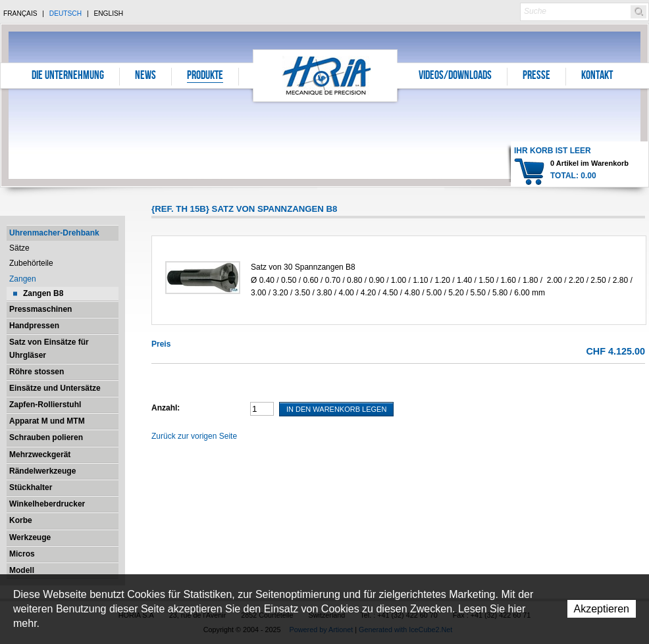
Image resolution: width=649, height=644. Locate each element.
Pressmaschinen (40, 309)
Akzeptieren (602, 609)
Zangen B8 (43, 293)
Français (20, 13)
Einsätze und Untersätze (55, 388)
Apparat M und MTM (47, 421)
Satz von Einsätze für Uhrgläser (49, 348)
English (108, 13)
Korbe (21, 520)
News (145, 76)
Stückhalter (31, 487)
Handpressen (34, 326)
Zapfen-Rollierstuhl (45, 405)
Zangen (23, 279)
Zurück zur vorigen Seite (194, 436)
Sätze (19, 248)
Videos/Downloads (455, 76)
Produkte (205, 76)
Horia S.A (325, 75)
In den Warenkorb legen (336, 409)
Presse (536, 76)
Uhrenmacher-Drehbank (54, 233)
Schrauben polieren (46, 437)
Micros (22, 554)
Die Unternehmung (68, 76)
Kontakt (597, 76)
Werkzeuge (30, 537)
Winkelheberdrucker (47, 504)
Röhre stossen (37, 372)
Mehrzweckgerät (40, 455)
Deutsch (65, 13)
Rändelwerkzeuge (42, 471)
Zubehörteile (31, 263)
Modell (22, 570)
